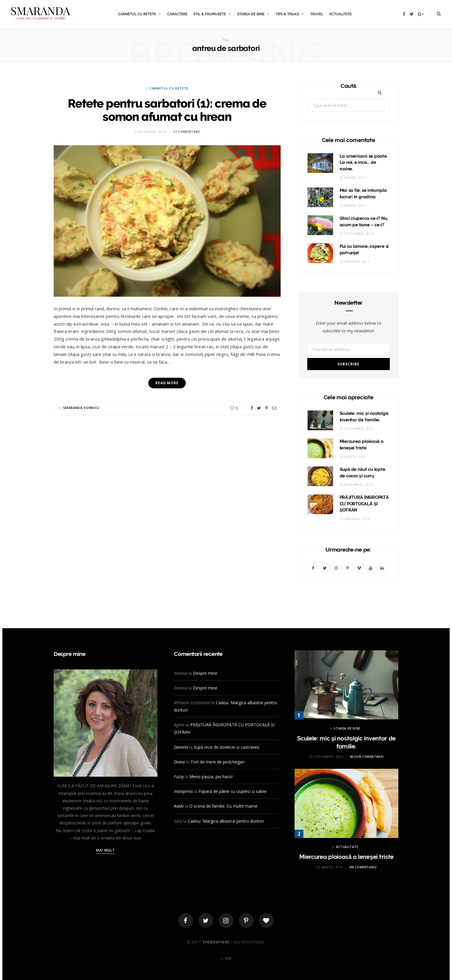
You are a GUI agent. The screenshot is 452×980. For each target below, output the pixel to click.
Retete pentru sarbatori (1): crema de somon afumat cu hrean (167, 110)
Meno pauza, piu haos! (211, 777)
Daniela (181, 747)
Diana (179, 762)
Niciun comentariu (367, 757)
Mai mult (106, 850)
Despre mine (205, 673)
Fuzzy (179, 777)
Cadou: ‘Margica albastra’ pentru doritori (226, 821)
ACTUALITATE (340, 14)
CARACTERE (177, 14)
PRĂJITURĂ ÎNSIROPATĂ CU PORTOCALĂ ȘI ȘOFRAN (364, 504)
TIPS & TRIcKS (287, 14)
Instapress (183, 791)
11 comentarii (187, 132)
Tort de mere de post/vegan (217, 762)
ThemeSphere (216, 942)
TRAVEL (317, 14)
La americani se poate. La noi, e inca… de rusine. (364, 163)
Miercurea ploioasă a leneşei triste (346, 857)
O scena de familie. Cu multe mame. (224, 806)
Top (226, 959)
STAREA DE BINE (251, 14)
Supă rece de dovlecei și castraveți (226, 747)
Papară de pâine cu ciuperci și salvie (232, 791)
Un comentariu (363, 867)
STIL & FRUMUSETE (210, 14)
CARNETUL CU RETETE (137, 14)
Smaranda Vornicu (81, 408)
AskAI (179, 806)
